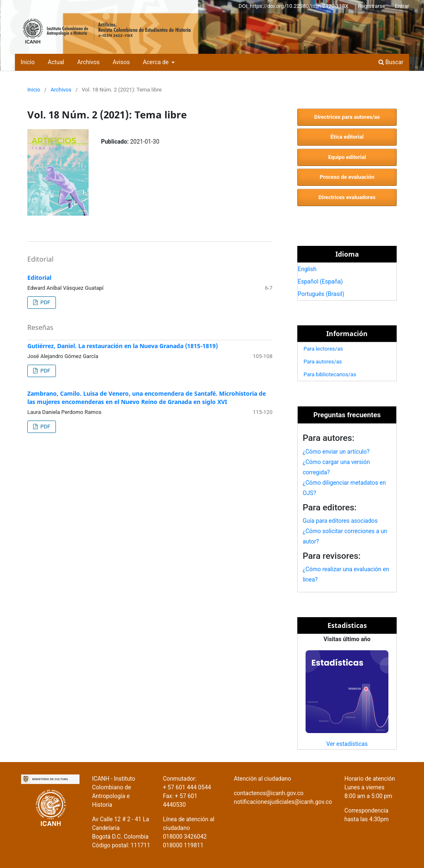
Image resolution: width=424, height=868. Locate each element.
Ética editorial (347, 137)
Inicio (28, 62)
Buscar (391, 62)
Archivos (88, 62)
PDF (45, 302)
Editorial (39, 278)
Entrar (402, 6)
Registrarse (372, 6)
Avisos (121, 62)
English (307, 269)
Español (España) (320, 281)
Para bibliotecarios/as (330, 374)
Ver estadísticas (347, 744)
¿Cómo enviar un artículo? (336, 452)
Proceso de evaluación (347, 177)
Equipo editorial (347, 157)
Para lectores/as (323, 349)
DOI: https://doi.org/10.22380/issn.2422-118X (294, 6)
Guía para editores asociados (340, 521)
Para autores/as (323, 362)
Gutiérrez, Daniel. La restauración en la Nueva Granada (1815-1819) (123, 346)
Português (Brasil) (321, 294)
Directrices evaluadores (347, 197)
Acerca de (157, 62)
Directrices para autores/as (347, 117)
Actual (56, 62)
